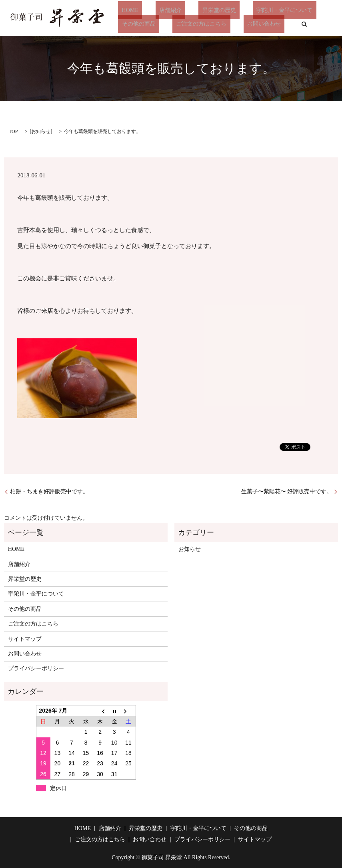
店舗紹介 (159, 10)
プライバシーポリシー (36, 668)
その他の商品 (135, 24)
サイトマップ (25, 639)
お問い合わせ (246, 24)
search (282, 24)
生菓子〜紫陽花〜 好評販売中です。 (287, 492)
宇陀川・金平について (259, 10)
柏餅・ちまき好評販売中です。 (49, 492)
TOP (13, 131)
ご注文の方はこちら (190, 24)
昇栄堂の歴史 (201, 10)
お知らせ (41, 131)
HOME (126, 10)
